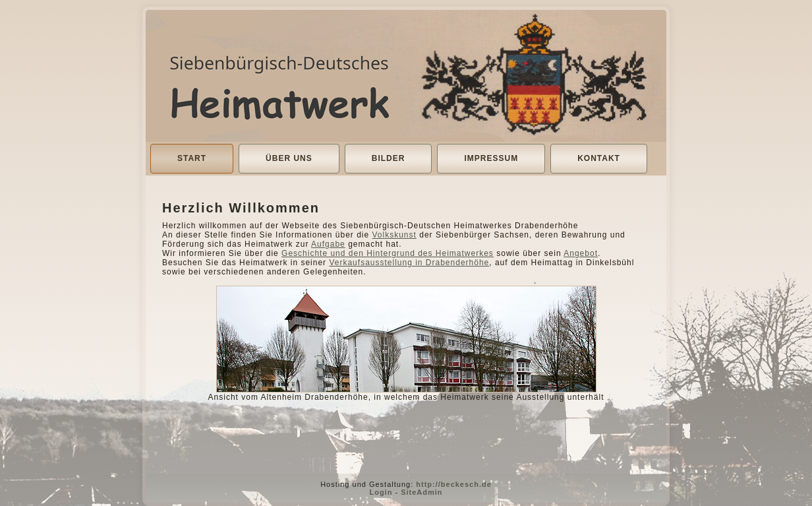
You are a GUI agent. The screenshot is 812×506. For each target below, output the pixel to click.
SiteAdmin (421, 492)
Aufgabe (328, 244)
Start (192, 158)
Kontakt (599, 158)
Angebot (581, 253)
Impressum (491, 158)
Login (381, 492)
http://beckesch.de (454, 484)
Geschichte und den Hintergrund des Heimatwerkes (388, 253)
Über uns (289, 158)
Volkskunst (394, 235)
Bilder (389, 158)
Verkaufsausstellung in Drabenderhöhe (409, 263)
